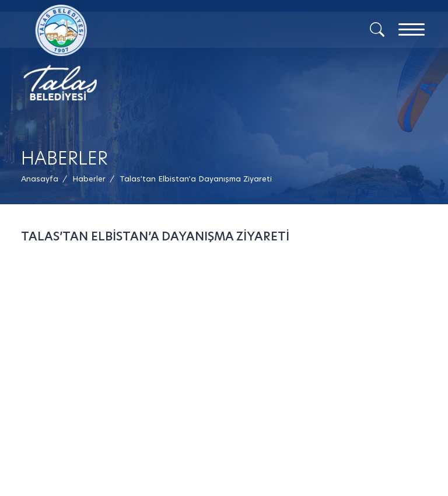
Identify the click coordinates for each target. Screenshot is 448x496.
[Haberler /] (89, 179)
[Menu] (412, 29)
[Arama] (377, 29)
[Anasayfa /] (43, 179)
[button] (196, 179)
